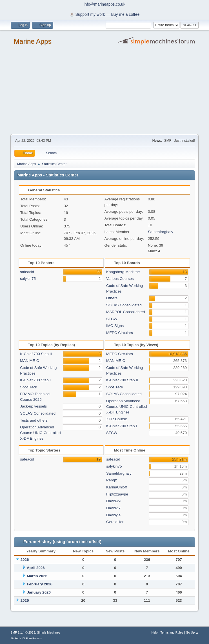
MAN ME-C (29, 361)
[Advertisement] (105, 92)
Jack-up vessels (33, 406)
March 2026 (37, 576)
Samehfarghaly (161, 232)
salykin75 (28, 279)
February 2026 (39, 584)
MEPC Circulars (120, 333)
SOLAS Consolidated (124, 305)
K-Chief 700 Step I (35, 380)
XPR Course (117, 419)
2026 (25, 560)
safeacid (27, 272)
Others (112, 298)
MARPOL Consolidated (125, 312)
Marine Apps (33, 41)
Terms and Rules (172, 632)
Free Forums (34, 638)
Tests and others (34, 420)
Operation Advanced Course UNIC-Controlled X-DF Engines (40, 433)
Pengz (112, 480)
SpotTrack (28, 387)
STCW (112, 319)
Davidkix (113, 508)
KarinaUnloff (116, 487)
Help (154, 632)
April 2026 (36, 568)
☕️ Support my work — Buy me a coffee (105, 14)
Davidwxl (114, 501)
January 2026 (39, 592)
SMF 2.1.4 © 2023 (23, 632)
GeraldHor (115, 522)
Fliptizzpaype (117, 494)
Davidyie (113, 515)
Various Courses (120, 279)
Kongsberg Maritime (123, 272)
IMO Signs (115, 326)
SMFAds (16, 638)
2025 (25, 600)
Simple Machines (48, 632)
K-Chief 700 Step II (36, 354)
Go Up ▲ (192, 632)
